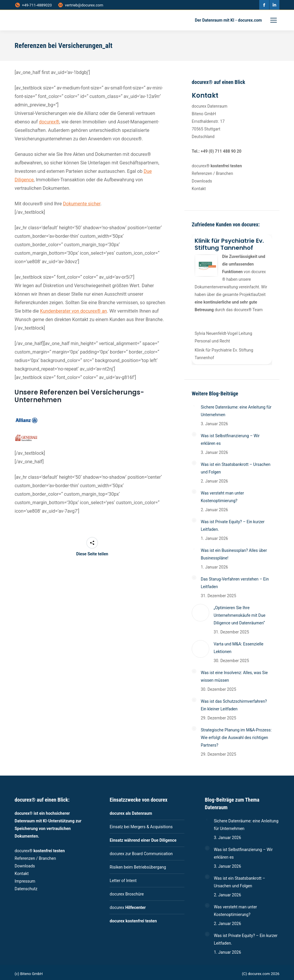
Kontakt (199, 189)
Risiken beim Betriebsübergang (138, 867)
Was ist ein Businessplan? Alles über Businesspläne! (234, 554)
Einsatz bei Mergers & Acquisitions (141, 827)
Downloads (202, 181)
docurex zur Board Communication (141, 854)
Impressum (25, 881)
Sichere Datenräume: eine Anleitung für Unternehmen (236, 411)
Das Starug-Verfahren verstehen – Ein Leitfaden (235, 583)
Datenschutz (26, 889)
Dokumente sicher (82, 204)
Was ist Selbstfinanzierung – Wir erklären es (230, 440)
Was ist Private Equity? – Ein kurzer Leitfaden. (233, 526)
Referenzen (202, 173)
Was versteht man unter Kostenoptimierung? (222, 497)
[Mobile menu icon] (274, 20)
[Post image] (194, 406)
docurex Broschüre (127, 894)
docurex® (49, 122)
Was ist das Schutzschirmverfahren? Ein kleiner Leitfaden (234, 705)
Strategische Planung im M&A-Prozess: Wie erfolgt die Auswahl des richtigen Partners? (236, 738)
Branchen (225, 173)
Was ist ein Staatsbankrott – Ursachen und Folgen (236, 468)
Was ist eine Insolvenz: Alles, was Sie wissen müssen (234, 676)
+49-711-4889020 (33, 5)
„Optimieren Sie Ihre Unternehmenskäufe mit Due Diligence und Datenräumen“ (239, 615)
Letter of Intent (123, 881)
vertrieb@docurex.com (80, 5)
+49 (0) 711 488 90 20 (221, 151)
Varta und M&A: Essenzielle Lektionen (238, 648)
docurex (128, 907)
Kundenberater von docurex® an (73, 311)
